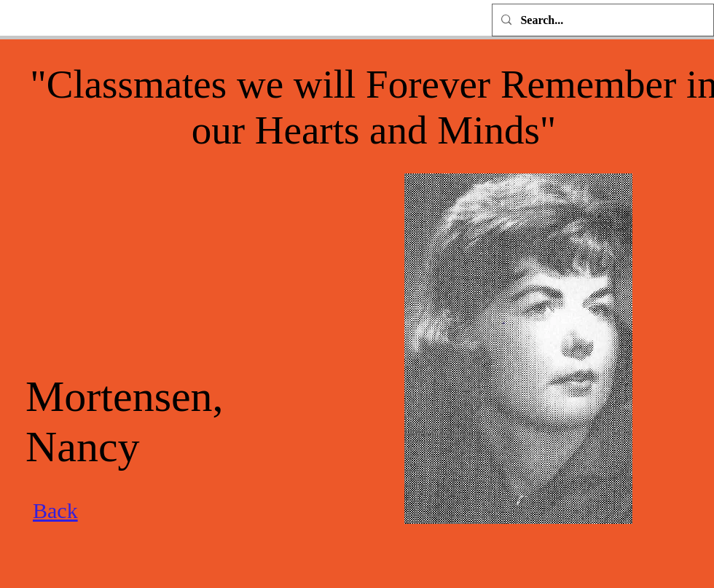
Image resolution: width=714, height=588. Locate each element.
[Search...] (601, 20)
